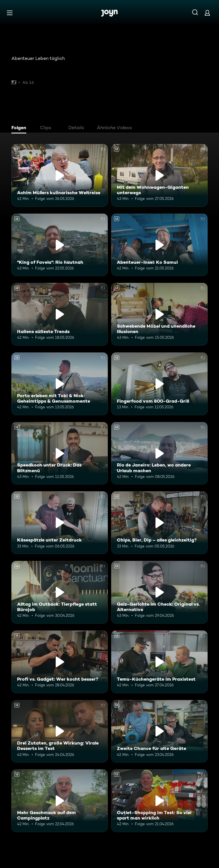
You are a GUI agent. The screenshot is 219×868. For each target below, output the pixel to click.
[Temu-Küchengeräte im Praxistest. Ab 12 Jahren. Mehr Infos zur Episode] (159, 662)
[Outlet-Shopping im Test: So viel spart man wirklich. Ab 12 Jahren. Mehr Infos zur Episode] (159, 801)
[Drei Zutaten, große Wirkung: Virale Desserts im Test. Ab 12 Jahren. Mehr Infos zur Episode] (60, 731)
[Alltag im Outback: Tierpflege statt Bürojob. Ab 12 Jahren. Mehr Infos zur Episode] (60, 592)
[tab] (20, 128)
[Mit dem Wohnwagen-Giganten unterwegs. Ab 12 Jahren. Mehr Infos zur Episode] (159, 175)
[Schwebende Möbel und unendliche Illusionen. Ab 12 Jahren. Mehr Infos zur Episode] (159, 314)
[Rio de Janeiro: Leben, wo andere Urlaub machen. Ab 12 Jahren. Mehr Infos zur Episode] (159, 453)
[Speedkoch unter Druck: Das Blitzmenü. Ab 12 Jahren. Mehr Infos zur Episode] (60, 453)
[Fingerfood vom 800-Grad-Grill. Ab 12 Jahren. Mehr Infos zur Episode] (159, 384)
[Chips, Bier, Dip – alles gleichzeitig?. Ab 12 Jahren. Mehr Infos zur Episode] (159, 523)
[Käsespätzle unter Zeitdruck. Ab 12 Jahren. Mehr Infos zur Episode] (60, 523)
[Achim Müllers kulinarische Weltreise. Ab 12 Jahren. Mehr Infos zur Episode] (60, 175)
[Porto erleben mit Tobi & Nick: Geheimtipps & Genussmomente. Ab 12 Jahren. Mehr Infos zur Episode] (60, 384)
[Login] (207, 13)
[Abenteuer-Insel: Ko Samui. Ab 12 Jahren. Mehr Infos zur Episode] (159, 245)
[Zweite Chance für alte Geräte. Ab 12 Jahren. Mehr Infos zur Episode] (159, 731)
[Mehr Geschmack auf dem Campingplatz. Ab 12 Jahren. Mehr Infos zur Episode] (60, 801)
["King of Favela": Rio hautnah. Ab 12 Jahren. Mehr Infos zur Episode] (60, 245)
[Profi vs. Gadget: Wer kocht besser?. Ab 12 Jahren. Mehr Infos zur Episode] (60, 662)
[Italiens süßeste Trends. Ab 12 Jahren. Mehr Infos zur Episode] (60, 314)
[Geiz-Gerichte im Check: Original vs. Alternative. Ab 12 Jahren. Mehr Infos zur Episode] (159, 592)
